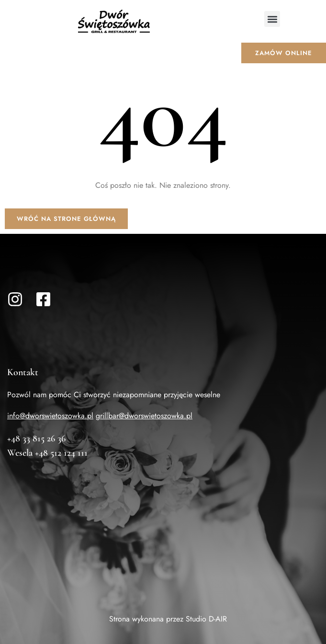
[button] (272, 19)
